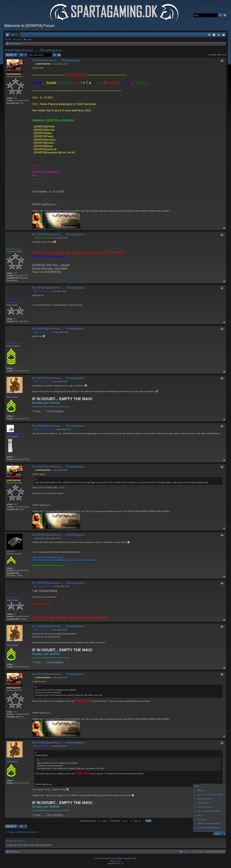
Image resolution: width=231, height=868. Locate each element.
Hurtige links (8, 35)
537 (14, 614)
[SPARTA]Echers (14, 395)
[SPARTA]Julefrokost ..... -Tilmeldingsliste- (34, 50)
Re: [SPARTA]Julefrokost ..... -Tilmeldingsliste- (59, 234)
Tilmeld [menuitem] (225, 35)
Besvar (10, 55)
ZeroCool (10, 551)
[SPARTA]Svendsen (15, 598)
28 (14, 416)
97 (14, 457)
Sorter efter (121, 821)
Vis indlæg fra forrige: (95, 821)
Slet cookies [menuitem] (199, 852)
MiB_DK (120, 863)
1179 (15, 273)
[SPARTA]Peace (13, 302)
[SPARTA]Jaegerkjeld (15, 434)
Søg (220, 15)
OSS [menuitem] (215, 35)
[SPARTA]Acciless (14, 343)
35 (14, 368)
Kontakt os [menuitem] (186, 852)
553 (14, 319)
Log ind (19, 39)
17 (14, 568)
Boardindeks (15, 852)
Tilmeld (29, 39)
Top (224, 228)
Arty (119, 861)
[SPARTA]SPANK (14, 74)
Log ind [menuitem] (220, 35)
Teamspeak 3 (210, 35)
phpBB (106, 858)
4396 (15, 98)
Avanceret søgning (225, 15)
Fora (17, 35)
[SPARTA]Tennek (14, 249)
